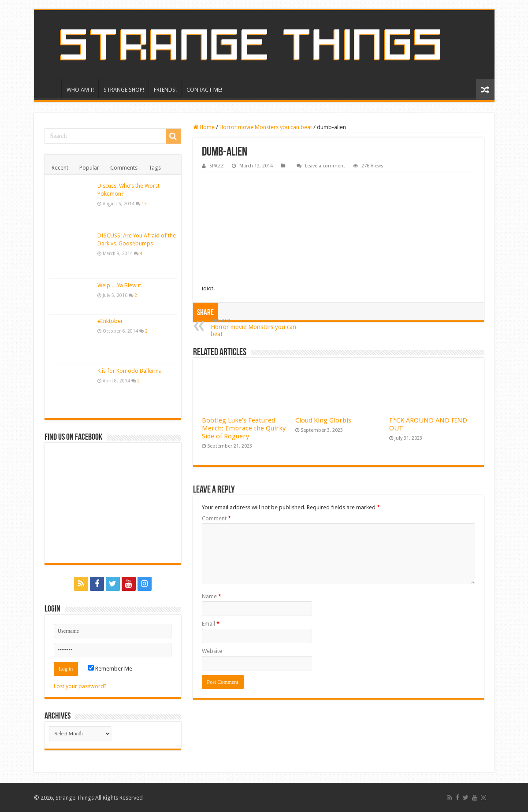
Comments (124, 168)
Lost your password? (80, 686)
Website (212, 651)
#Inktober (110, 321)
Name (212, 596)
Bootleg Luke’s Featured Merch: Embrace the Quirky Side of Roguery (244, 428)
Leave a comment (325, 166)
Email (211, 624)
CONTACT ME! (204, 90)
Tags (155, 168)
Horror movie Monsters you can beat (266, 127)
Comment (216, 518)
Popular (89, 168)
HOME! (50, 89)
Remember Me (110, 669)
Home (204, 127)
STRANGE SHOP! (124, 90)
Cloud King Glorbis (323, 420)
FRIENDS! (165, 90)
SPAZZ (217, 166)
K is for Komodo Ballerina (130, 371)
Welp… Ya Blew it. (120, 285)
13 (144, 204)
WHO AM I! (80, 90)
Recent (60, 168)
